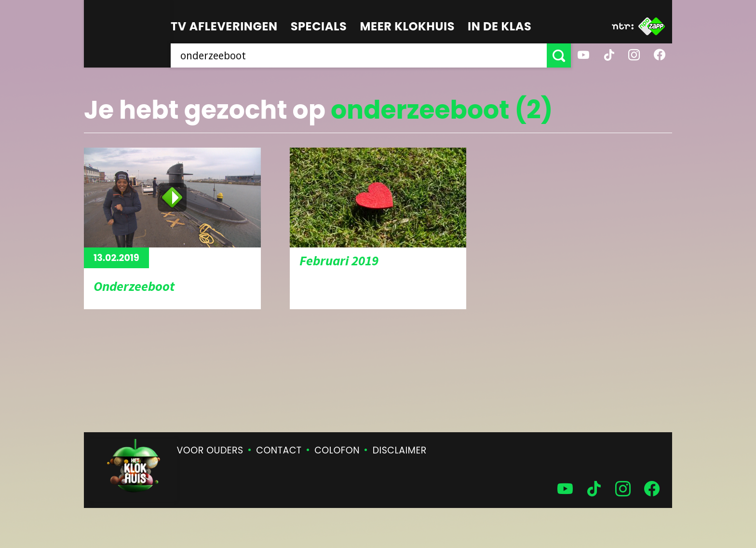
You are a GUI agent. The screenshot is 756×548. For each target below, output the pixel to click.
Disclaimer (400, 450)
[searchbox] (359, 55)
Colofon (337, 450)
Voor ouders (210, 450)
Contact (279, 450)
